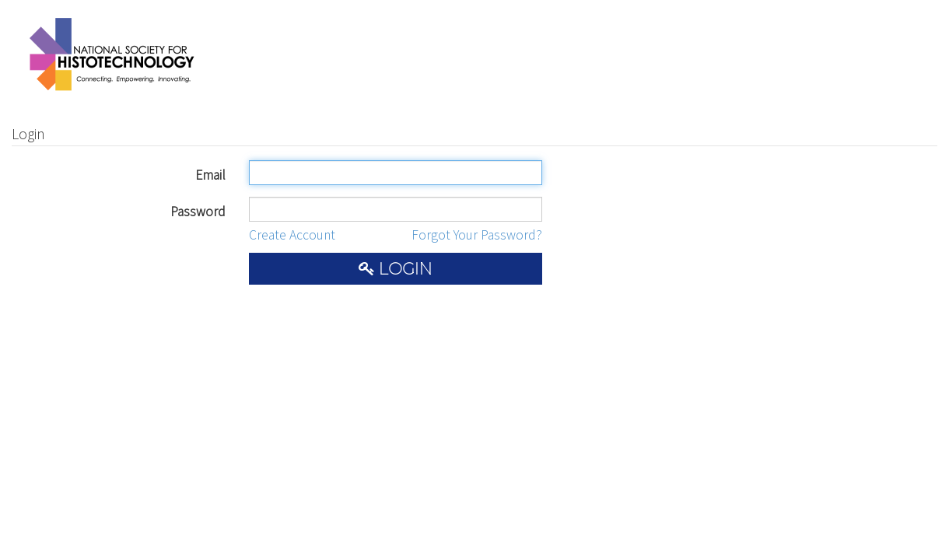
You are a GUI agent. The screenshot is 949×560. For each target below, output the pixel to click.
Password (198, 212)
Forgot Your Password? (477, 235)
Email (210, 175)
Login (396, 269)
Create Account (292, 235)
